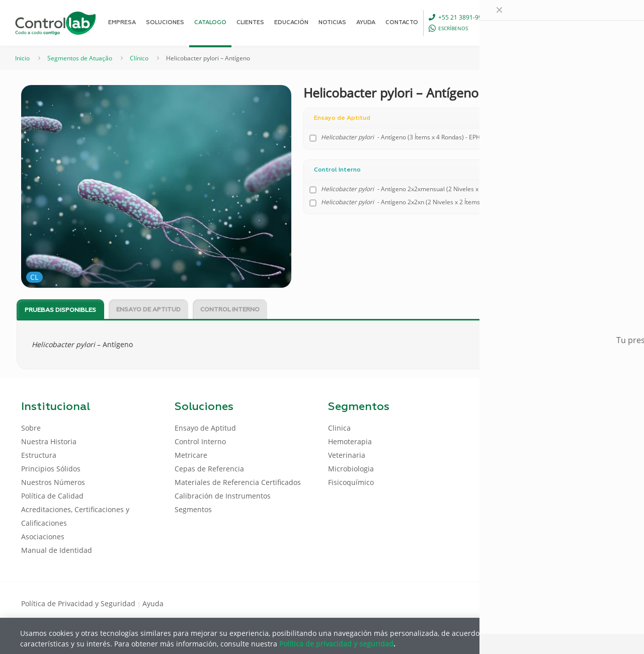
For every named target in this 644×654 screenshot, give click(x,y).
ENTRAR (600, 22)
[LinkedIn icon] (574, 603)
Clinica (339, 428)
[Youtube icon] (590, 603)
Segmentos (193, 509)
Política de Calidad (52, 496)
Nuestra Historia (49, 441)
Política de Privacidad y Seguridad (79, 603)
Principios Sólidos (51, 469)
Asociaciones (43, 537)
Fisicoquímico (351, 482)
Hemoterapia (350, 441)
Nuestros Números (53, 482)
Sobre (31, 428)
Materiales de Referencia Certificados (238, 482)
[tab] (60, 310)
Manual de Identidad (57, 550)
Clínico (139, 58)
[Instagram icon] (607, 603)
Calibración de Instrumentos (223, 496)
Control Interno (230, 310)
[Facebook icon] (558, 603)
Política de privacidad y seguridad (336, 643)
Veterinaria (347, 455)
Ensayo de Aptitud (148, 310)
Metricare (191, 455)
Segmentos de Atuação (80, 58)
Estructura (39, 455)
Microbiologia (351, 469)
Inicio (22, 58)
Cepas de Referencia (209, 469)
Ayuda (153, 603)
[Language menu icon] (555, 23)
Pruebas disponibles (60, 310)
